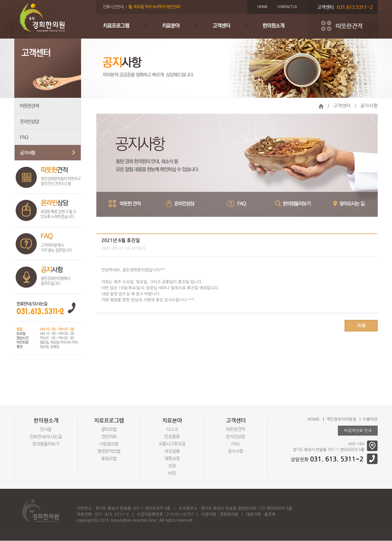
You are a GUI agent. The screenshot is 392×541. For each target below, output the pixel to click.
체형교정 (172, 459)
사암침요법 (109, 444)
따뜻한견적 (48, 106)
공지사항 (48, 153)
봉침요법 (109, 459)
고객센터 (229, 26)
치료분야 (176, 26)
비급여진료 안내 (358, 431)
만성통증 (172, 437)
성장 (172, 466)
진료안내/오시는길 (46, 437)
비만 (172, 473)
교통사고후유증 (172, 444)
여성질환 (172, 451)
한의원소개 (282, 26)
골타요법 (109, 429)
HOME (262, 7)
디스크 (172, 429)
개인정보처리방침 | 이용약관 (352, 419)
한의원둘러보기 (46, 444)
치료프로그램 (123, 26)
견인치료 (109, 437)
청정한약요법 (109, 451)
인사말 (46, 429)
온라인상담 (48, 122)
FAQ (48, 137)
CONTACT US (287, 7)
